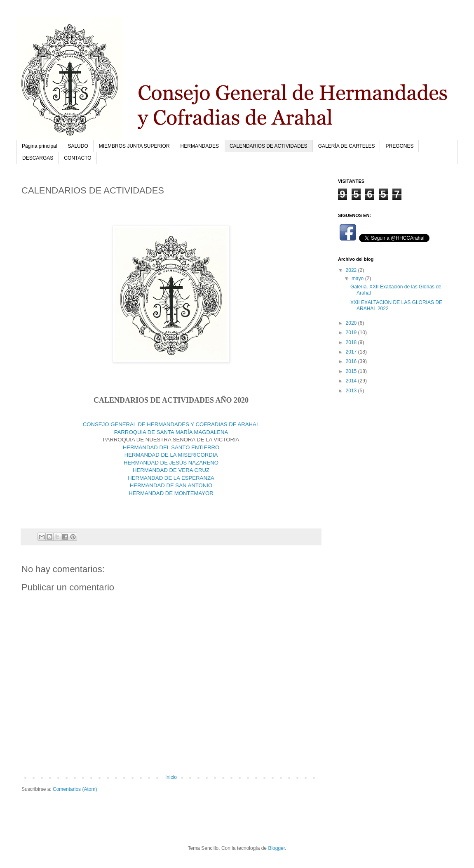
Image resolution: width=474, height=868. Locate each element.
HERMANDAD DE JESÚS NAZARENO (171, 463)
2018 (352, 342)
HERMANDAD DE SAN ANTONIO (171, 485)
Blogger (276, 848)
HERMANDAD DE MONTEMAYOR (171, 493)
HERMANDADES (200, 146)
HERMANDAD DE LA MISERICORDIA (171, 455)
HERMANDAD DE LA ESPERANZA (171, 478)
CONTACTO (77, 158)
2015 (352, 371)
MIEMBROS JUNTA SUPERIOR (134, 146)
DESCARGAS (38, 158)
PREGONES (399, 146)
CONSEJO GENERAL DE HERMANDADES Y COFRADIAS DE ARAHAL (171, 424)
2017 (352, 352)
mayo (358, 278)
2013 (352, 391)
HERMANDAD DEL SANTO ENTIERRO (171, 447)
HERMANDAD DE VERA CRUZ (171, 470)
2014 (352, 381)
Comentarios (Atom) (75, 789)
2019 (352, 333)
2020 (352, 323)
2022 (352, 270)
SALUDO (78, 146)
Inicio (171, 777)
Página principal (39, 146)
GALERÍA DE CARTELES (347, 146)
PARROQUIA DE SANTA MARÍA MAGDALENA (171, 432)
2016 (352, 361)
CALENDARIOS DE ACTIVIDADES (269, 146)
